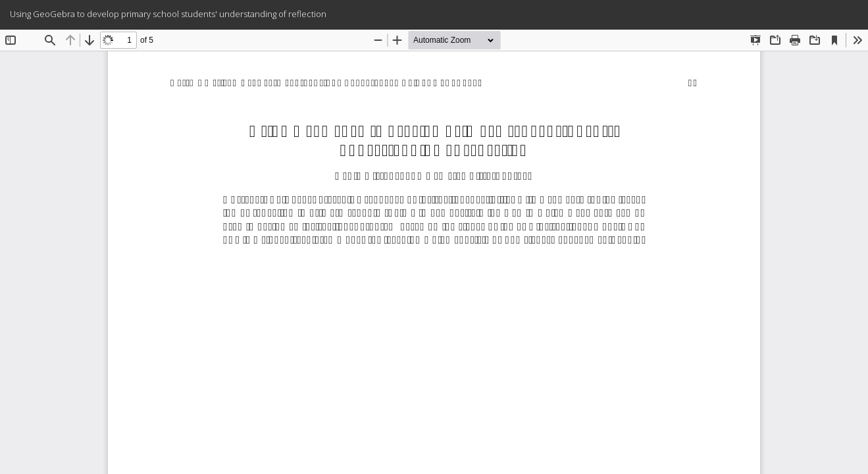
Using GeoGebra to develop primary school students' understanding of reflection (168, 14)
